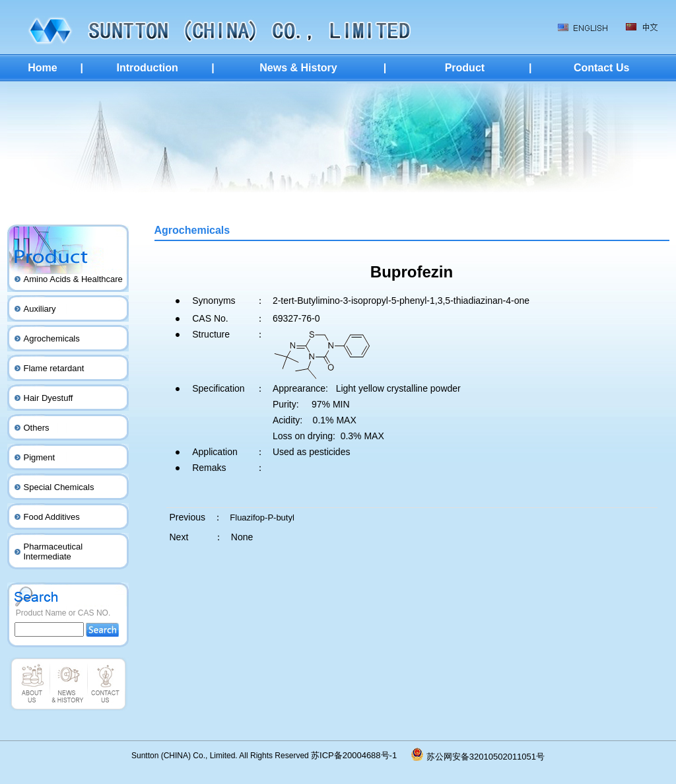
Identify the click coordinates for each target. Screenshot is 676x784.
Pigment (40, 457)
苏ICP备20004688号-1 (361, 755)
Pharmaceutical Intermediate (53, 552)
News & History (298, 68)
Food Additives (52, 517)
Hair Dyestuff (49, 398)
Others (37, 428)
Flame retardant (54, 368)
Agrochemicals (52, 339)
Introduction (147, 68)
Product (465, 68)
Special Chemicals (59, 487)
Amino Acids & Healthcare (73, 279)
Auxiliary (40, 309)
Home (42, 68)
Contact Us (601, 68)
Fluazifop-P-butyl (262, 517)
